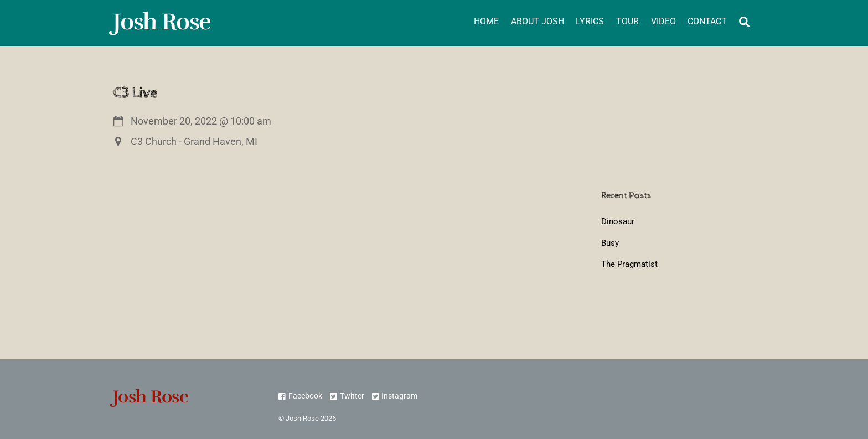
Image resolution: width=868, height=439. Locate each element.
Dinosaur (618, 221)
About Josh (538, 21)
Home (486, 21)
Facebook (300, 396)
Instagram (395, 396)
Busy (610, 243)
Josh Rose (302, 418)
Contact (707, 21)
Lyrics (590, 21)
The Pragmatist (629, 264)
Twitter (347, 396)
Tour (627, 21)
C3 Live (135, 93)
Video (663, 21)
